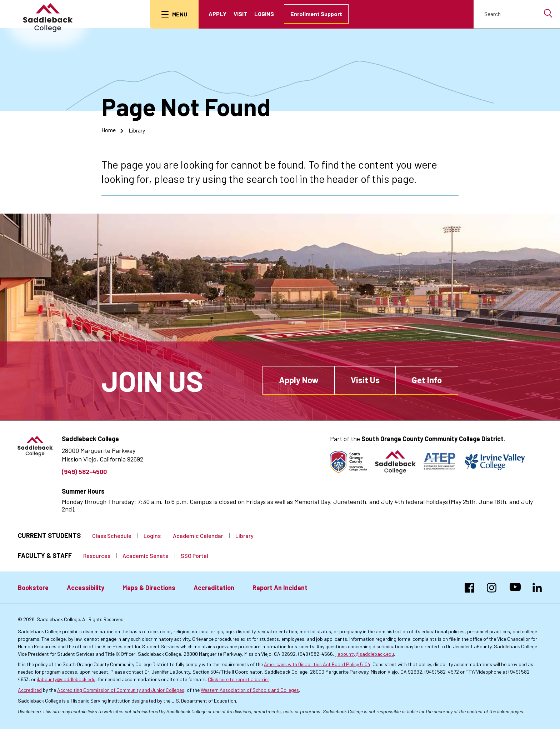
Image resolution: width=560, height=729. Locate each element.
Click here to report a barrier (239, 679)
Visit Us (365, 380)
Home (109, 130)
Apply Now (299, 380)
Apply (218, 14)
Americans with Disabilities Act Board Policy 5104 (317, 664)
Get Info (427, 380)
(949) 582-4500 (84, 471)
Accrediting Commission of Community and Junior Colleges (121, 690)
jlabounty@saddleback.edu (365, 653)
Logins (264, 14)
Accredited (30, 690)
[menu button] (175, 14)
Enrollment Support (317, 14)
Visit (241, 14)
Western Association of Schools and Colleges (250, 690)
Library (137, 130)
